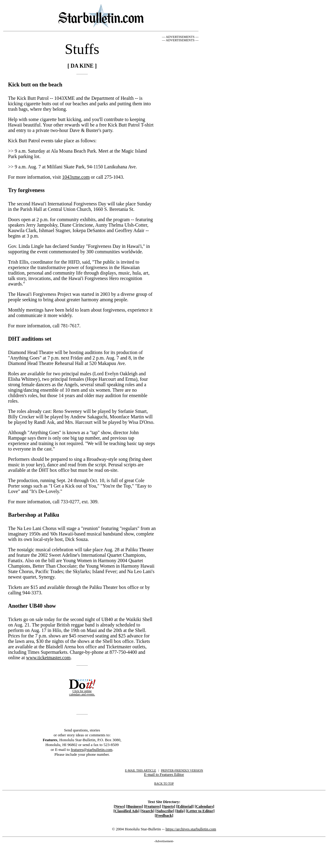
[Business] (134, 806)
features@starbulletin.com (91, 750)
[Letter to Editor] (200, 811)
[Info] (180, 811)
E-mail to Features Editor (164, 774)
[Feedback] (164, 816)
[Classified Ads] (126, 811)
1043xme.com (76, 177)
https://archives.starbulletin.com (191, 829)
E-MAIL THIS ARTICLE (141, 770)
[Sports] (169, 806)
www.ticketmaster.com (48, 658)
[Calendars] (204, 806)
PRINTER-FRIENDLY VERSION (182, 770)
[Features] (152, 806)
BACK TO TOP (164, 784)
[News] (119, 806)
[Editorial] (185, 806)
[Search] (147, 811)
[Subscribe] (165, 811)
